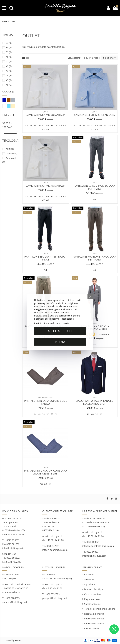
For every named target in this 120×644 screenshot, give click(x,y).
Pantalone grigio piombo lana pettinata (95, 187)
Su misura (89, 579)
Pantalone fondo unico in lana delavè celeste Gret (46, 472)
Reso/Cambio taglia (94, 614)
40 (9, 57)
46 (9, 85)
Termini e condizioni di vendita (100, 609)
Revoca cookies (92, 628)
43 (9, 71)
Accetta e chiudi (60, 331)
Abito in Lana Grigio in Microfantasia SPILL (94, 328)
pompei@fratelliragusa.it (55, 598)
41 (9, 62)
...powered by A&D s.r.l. (12, 640)
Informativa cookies (94, 624)
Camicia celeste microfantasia (94, 115)
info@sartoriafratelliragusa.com (98, 546)
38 (9, 48)
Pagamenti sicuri (93, 599)
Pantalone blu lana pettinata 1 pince (46, 258)
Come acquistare (93, 594)
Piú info (38, 323)
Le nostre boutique (94, 589)
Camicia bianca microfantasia (46, 115)
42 (9, 66)
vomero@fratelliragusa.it (15, 602)
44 (9, 76)
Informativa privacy (94, 619)
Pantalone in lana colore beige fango (46, 402)
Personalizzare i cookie (57, 323)
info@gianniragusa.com (94, 556)
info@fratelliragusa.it (13, 548)
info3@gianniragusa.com (55, 550)
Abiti (10, 149)
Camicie (11, 153)
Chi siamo (89, 575)
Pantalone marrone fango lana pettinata (95, 258)
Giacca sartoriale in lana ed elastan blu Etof (94, 402)
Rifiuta (60, 342)
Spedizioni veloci (93, 604)
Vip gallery (89, 584)
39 (9, 52)
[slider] (3, 133)
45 (9, 80)
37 (9, 43)
